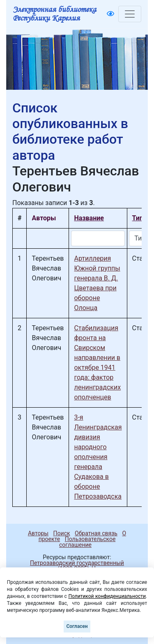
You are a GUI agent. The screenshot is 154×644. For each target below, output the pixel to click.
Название (89, 218)
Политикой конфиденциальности (107, 596)
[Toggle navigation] (130, 14)
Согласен (77, 626)
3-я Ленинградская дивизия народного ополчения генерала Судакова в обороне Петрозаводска (98, 457)
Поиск (62, 533)
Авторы (38, 533)
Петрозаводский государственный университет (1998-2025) (73, 566)
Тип (138, 218)
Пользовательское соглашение (87, 542)
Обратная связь (96, 533)
